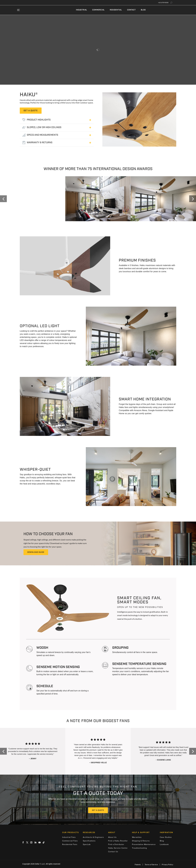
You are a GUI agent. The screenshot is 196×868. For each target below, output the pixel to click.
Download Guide (36, 552)
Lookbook (164, 844)
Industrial (82, 10)
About (112, 833)
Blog (143, 10)
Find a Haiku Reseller (118, 841)
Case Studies (166, 837)
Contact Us (113, 852)
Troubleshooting (139, 848)
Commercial (98, 10)
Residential (116, 10)
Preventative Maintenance (144, 844)
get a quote (31, 111)
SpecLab (87, 844)
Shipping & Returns (141, 841)
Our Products (70, 833)
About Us (112, 837)
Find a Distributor (116, 844)
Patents (138, 865)
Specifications (89, 841)
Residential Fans (70, 844)
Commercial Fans (70, 841)
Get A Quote (98, 810)
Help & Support (141, 833)
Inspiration (166, 833)
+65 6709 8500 (163, 3)
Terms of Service (151, 865)
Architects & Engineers (93, 837)
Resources (89, 833)
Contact (131, 10)
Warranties (137, 837)
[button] (3, 199)
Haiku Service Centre (118, 848)
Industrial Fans (69, 837)
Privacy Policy (167, 865)
